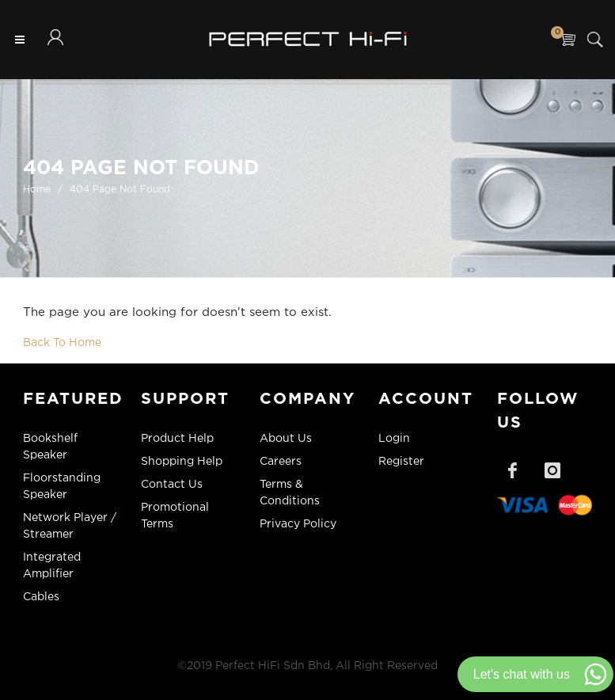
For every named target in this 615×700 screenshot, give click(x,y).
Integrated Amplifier (52, 566)
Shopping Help (182, 462)
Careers (281, 462)
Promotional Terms (175, 516)
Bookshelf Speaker (50, 447)
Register (401, 462)
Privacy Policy (298, 524)
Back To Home (62, 343)
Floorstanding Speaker (62, 487)
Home (37, 190)
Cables (41, 597)
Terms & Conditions (290, 493)
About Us (286, 439)
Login (394, 439)
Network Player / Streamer (70, 526)
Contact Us (172, 485)
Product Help (177, 439)
